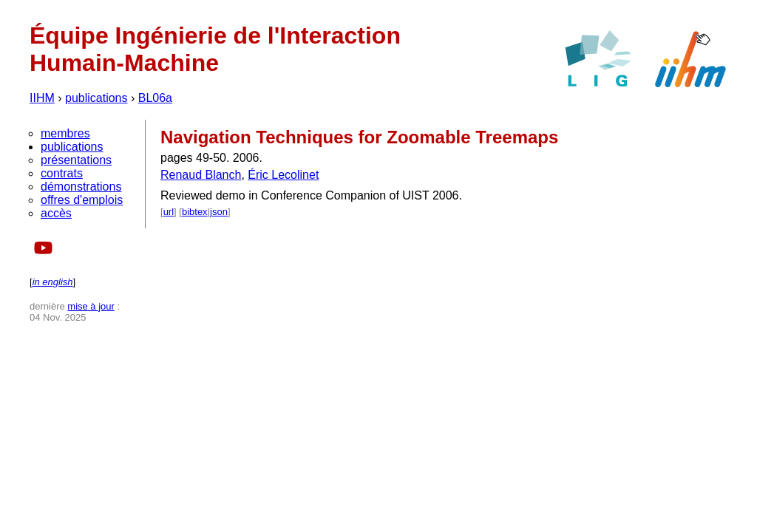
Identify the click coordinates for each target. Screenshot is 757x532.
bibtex (195, 212)
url (169, 212)
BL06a (155, 98)
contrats (62, 173)
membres (65, 133)
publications (96, 98)
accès (56, 213)
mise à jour (91, 306)
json (219, 212)
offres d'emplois (82, 200)
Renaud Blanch (201, 175)
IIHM (42, 98)
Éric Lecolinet (283, 175)
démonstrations (81, 187)
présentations (76, 160)
